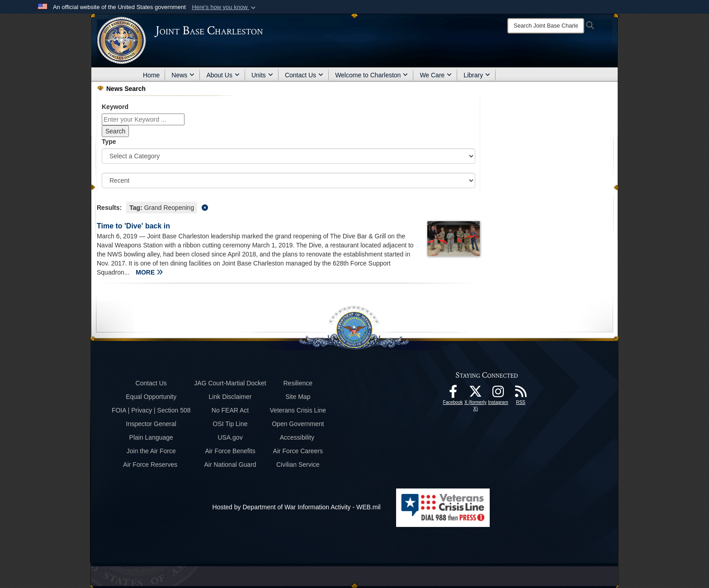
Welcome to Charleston (371, 75)
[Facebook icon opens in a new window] (453, 394)
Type (109, 142)
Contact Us (304, 75)
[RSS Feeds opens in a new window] (521, 394)
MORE (149, 272)
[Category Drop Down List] (288, 156)
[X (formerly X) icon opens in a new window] (476, 394)
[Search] (546, 26)
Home (151, 75)
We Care (436, 75)
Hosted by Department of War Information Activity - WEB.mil (297, 507)
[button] (225, 7)
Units (262, 75)
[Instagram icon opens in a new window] (498, 394)
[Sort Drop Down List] (288, 180)
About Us (223, 75)
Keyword (115, 107)
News (183, 75)
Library (477, 75)
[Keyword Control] (143, 119)
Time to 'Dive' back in (133, 226)
